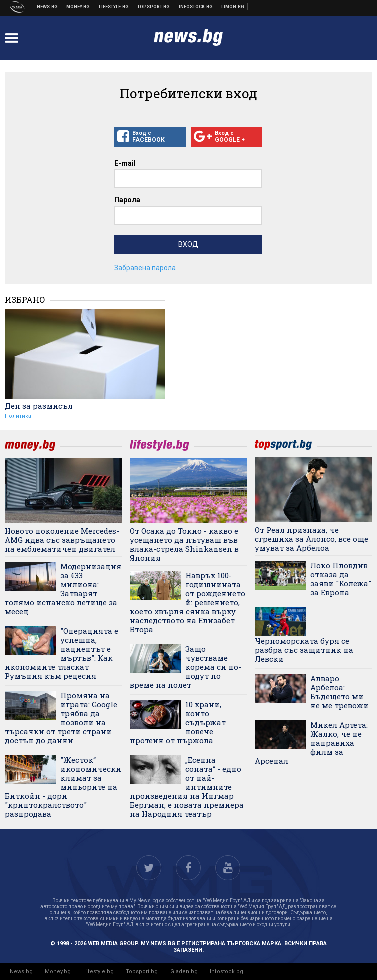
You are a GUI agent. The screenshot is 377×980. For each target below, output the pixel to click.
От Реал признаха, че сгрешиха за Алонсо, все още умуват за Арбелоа (312, 539)
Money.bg (58, 971)
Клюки (114, 7)
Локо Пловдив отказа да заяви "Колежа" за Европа (341, 579)
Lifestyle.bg (99, 971)
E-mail (125, 163)
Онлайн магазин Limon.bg (233, 7)
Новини (48, 7)
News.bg (21, 971)
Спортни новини (154, 7)
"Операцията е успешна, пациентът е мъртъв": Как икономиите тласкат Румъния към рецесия (62, 653)
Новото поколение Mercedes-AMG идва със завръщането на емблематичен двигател (62, 540)
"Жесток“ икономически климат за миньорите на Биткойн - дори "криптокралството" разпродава (63, 787)
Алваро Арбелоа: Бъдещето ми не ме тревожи (340, 692)
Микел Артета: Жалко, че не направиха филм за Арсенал (311, 743)
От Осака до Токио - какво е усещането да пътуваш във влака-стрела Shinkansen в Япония (184, 544)
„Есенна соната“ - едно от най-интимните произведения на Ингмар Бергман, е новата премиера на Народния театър (187, 787)
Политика (18, 416)
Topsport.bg (142, 971)
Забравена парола (145, 268)
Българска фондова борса (196, 7)
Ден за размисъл (39, 406)
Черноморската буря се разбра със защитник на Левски (304, 649)
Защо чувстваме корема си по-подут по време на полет (186, 667)
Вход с (150, 137)
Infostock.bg (227, 971)
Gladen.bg (184, 971)
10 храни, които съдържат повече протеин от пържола (178, 722)
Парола (127, 200)
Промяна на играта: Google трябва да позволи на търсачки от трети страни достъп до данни (61, 718)
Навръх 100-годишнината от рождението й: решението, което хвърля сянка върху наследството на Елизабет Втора (188, 602)
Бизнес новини (78, 7)
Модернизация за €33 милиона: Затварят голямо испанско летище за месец (63, 589)
